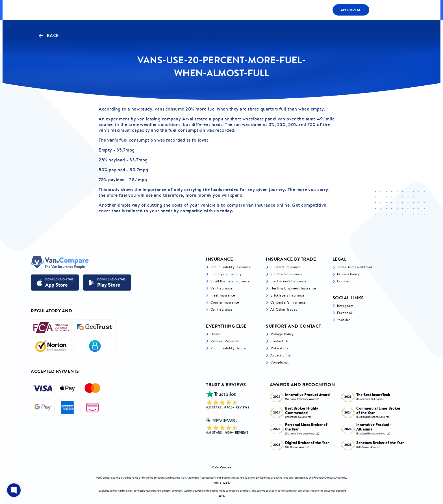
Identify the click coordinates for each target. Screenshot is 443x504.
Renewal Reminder (225, 341)
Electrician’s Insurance (288, 281)
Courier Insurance (225, 302)
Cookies (344, 281)
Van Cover (212, 10)
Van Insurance (221, 288)
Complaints (280, 362)
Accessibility (281, 355)
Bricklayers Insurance (287, 295)
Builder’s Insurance (285, 267)
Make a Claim (281, 348)
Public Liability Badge (228, 348)
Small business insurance (230, 281)
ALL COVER (133, 10)
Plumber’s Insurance (286, 274)
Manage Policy (282, 334)
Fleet (270, 10)
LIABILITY (244, 10)
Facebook (345, 313)
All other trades (284, 309)
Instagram (345, 306)
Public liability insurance (231, 267)
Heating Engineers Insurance (293, 288)
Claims (296, 10)
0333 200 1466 (392, 10)
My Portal (351, 10)
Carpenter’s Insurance (288, 302)
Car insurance (221, 309)
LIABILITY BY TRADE (172, 10)
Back (48, 36)
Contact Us (279, 341)
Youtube (344, 320)
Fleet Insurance (223, 295)
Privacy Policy (348, 274)
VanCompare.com (107, 478)
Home (215, 334)
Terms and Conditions (355, 267)
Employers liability (226, 274)
